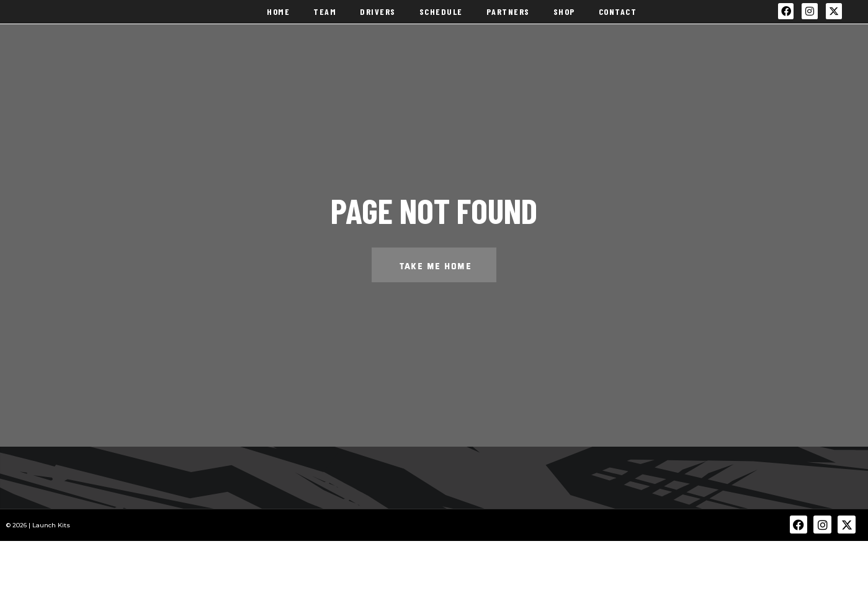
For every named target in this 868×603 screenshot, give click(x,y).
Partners (508, 23)
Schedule (441, 23)
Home (278, 23)
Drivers (378, 23)
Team (325, 23)
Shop (564, 23)
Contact (618, 23)
